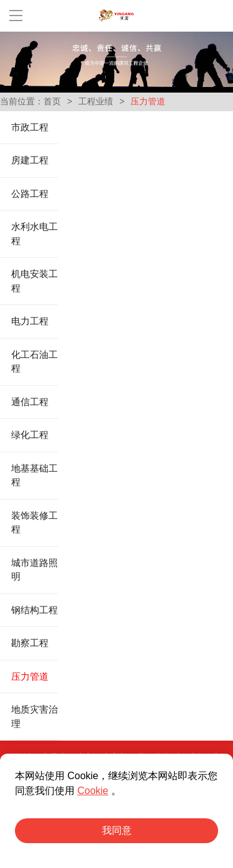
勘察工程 (30, 643)
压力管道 (30, 677)
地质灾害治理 (34, 717)
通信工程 (30, 402)
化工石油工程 (34, 362)
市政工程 (30, 127)
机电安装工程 (34, 281)
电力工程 (30, 321)
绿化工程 (30, 435)
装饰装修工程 (34, 523)
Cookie (93, 791)
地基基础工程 (34, 476)
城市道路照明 (34, 570)
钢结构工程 (34, 610)
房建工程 (30, 160)
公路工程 (30, 194)
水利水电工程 (34, 234)
